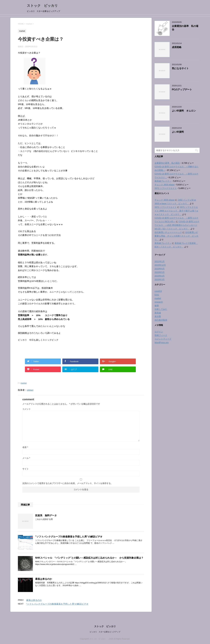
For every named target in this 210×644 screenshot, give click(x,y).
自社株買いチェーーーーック (168, 232)
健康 (157, 306)
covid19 (158, 291)
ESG (157, 295)
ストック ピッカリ (44, 6)
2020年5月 (160, 272)
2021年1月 (160, 261)
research (159, 302)
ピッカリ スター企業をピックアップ (105, 632)
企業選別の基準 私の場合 (167, 163)
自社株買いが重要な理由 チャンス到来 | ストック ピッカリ (176, 236)
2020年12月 (160, 265)
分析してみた (161, 309)
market (24, 383)
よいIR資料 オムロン (184, 111)
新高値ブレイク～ (163, 181)
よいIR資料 (178, 132)
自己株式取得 (161, 320)
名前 (25, 447)
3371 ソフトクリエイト (166, 188)
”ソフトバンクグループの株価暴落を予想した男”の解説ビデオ (69, 537)
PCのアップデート (182, 90)
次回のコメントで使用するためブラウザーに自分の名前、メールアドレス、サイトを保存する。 (68, 483)
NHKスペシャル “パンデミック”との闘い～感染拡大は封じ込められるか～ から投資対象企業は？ (89, 558)
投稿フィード (161, 335)
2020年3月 (160, 279)
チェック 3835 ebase (165, 185)
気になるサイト (180, 68)
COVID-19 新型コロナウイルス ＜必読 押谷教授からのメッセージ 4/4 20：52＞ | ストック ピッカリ (177, 225)
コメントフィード (163, 339)
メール (26, 458)
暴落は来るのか (44, 579)
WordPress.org (162, 342)
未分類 (158, 316)
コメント (27, 409)
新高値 (158, 313)
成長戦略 (177, 47)
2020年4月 (160, 276)
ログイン (159, 332)
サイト (26, 469)
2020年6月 (160, 269)
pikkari (30, 390)
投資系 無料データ (46, 515)
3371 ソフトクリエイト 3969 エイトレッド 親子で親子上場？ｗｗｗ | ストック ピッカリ (176, 211)
